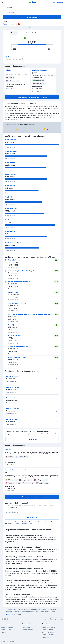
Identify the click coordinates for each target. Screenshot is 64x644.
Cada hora (35, 33)
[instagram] (51, 619)
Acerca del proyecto (7, 627)
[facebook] (46, 619)
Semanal (21, 33)
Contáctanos (32, 439)
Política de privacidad (16, 523)
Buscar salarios (46, 637)
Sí (18, 129)
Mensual (14, 33)
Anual (7, 33)
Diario (28, 33)
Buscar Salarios (32, 17)
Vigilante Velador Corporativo (39, 70)
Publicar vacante (27, 627)
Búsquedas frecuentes (49, 627)
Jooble (12, 642)
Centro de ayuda (6, 630)
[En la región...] (32, 12)
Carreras (4, 632)
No (46, 129)
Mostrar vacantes (11, 147)
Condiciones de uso (48, 632)
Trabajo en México (47, 630)
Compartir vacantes (27, 630)
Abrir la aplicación (57, 3)
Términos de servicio (28, 523)
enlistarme (32, 517)
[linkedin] (61, 619)
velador (8, 70)
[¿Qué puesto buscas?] (32, 7)
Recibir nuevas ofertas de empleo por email (32, 97)
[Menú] (3, 3)
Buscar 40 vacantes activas (32, 497)
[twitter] (56, 619)
